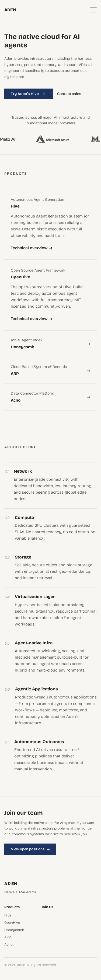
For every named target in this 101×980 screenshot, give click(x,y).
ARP (8, 937)
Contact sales (69, 94)
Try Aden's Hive (29, 94)
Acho (8, 945)
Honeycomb (14, 930)
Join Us (47, 907)
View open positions (30, 849)
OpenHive (12, 923)
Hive (8, 916)
